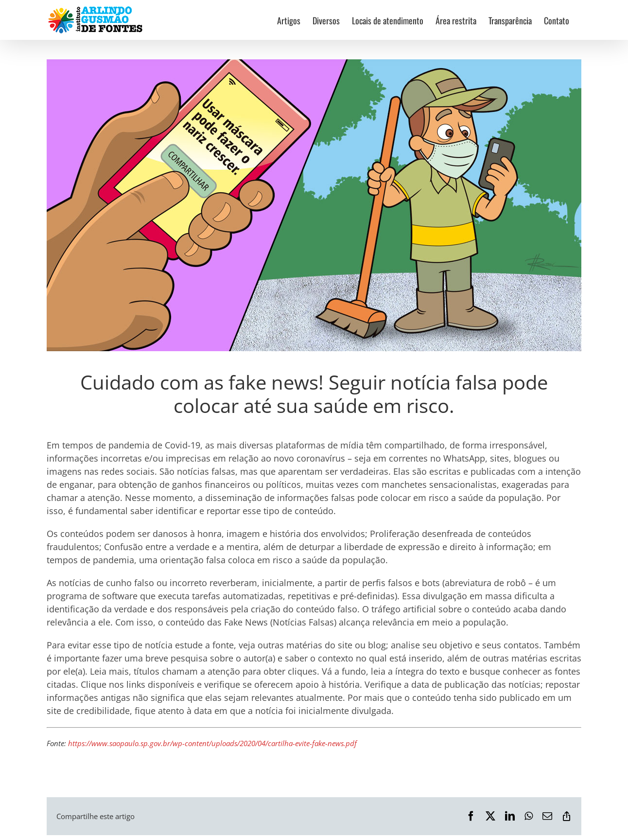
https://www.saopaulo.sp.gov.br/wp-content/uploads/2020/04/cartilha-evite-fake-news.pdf (212, 743)
